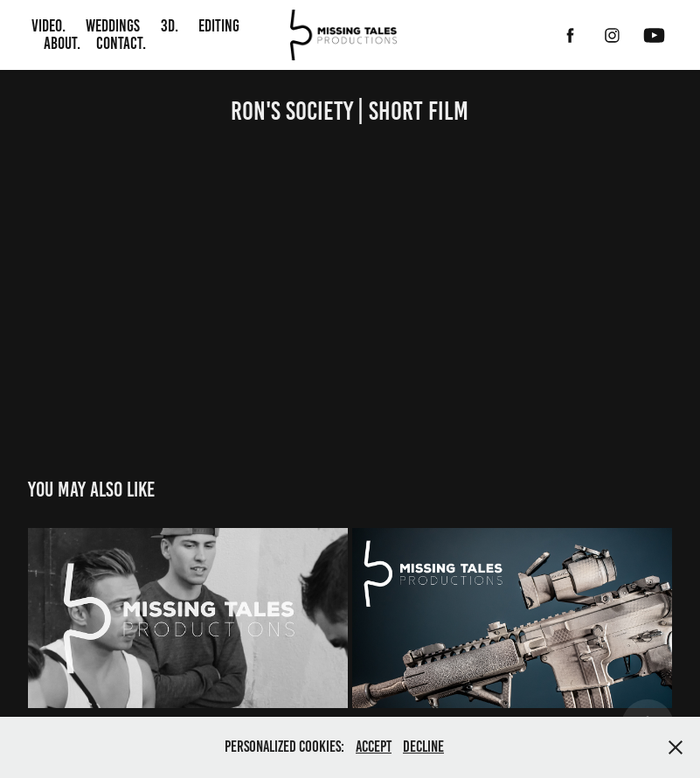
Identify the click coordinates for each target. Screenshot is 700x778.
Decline (423, 747)
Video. (49, 26)
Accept (374, 747)
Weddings (113, 26)
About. (62, 43)
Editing (219, 26)
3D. (170, 26)
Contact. (121, 43)
